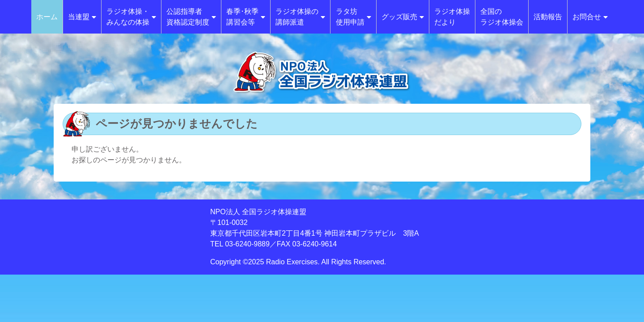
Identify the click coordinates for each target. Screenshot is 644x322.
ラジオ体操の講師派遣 (300, 17)
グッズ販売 (403, 17)
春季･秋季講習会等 (246, 17)
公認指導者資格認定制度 (191, 17)
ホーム (47, 17)
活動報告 (548, 17)
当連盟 (82, 17)
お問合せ (590, 17)
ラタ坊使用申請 (354, 17)
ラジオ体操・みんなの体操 (131, 17)
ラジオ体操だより (452, 17)
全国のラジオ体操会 (502, 17)
